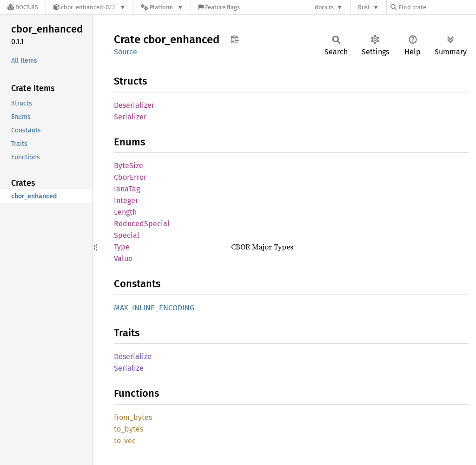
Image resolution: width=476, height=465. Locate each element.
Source (126, 52)
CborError (130, 177)
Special (127, 235)
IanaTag (127, 189)
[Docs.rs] (23, 7)
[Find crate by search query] (437, 7)
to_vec (125, 441)
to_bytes (129, 429)
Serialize (129, 368)
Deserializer (134, 105)
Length (125, 212)
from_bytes (133, 417)
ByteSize (129, 166)
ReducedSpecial (142, 224)
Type (122, 247)
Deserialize (133, 357)
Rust (364, 7)
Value (123, 259)
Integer (126, 200)
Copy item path (235, 39)
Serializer (130, 117)
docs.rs (324, 7)
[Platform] (162, 7)
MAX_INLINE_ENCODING (154, 308)
